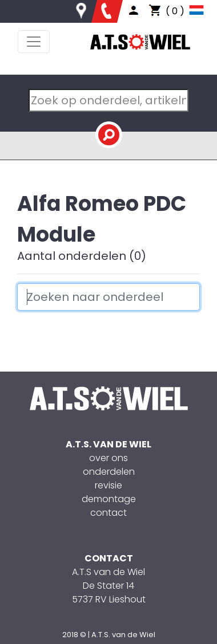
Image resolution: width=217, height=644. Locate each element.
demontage (109, 499)
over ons (108, 458)
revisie (108, 485)
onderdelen (109, 472)
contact (108, 513)
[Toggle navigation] (34, 42)
